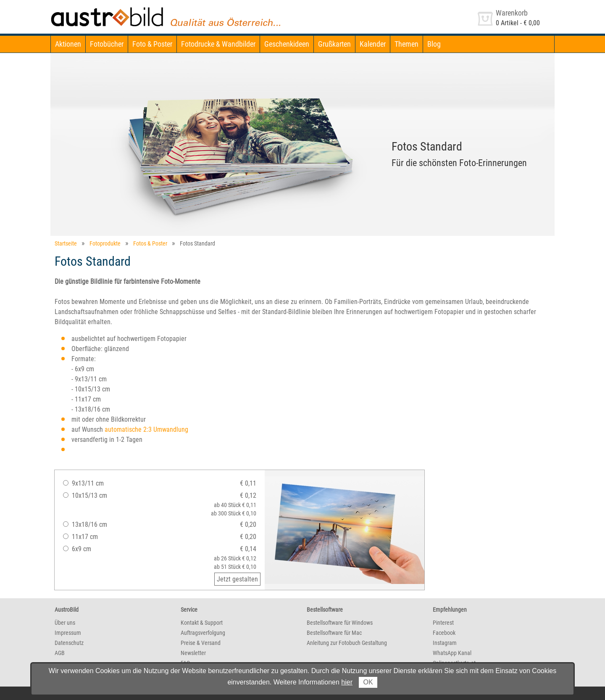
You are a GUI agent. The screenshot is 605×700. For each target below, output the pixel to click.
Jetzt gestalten (237, 579)
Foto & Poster (152, 44)
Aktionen (68, 44)
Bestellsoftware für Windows (340, 623)
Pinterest (443, 623)
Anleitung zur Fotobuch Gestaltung (347, 643)
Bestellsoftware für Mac (334, 633)
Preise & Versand (201, 643)
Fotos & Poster (150, 243)
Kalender (373, 44)
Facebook (444, 633)
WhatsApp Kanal (452, 653)
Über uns (65, 623)
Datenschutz (69, 643)
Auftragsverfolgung (203, 633)
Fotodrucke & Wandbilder (218, 44)
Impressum (68, 633)
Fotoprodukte (105, 243)
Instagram (445, 643)
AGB (60, 653)
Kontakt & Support (202, 623)
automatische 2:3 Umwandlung (146, 429)
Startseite (66, 243)
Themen (406, 44)
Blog (434, 44)
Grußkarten (334, 44)
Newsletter (193, 653)
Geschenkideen (287, 44)
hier (347, 682)
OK (368, 682)
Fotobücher (107, 44)
